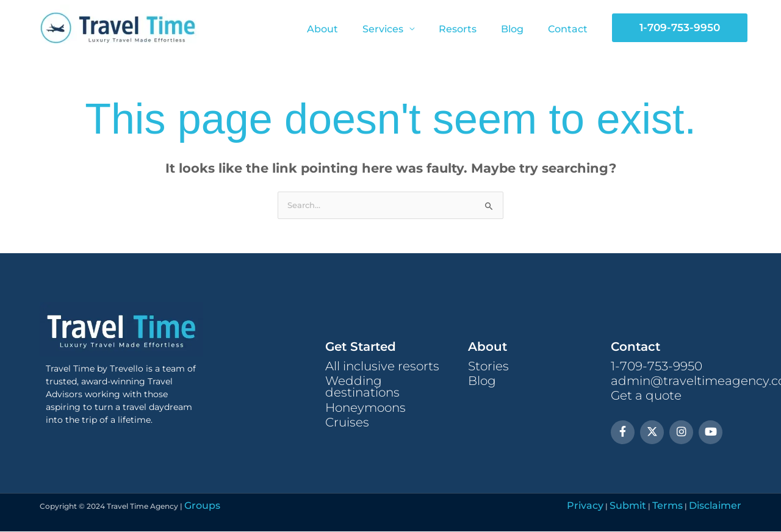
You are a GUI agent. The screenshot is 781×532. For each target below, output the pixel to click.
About (344, 29)
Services (400, 29)
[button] (680, 28)
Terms (685, 507)
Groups (198, 507)
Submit (654, 507)
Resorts (470, 29)
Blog (520, 29)
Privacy (621, 507)
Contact (570, 29)
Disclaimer (722, 507)
